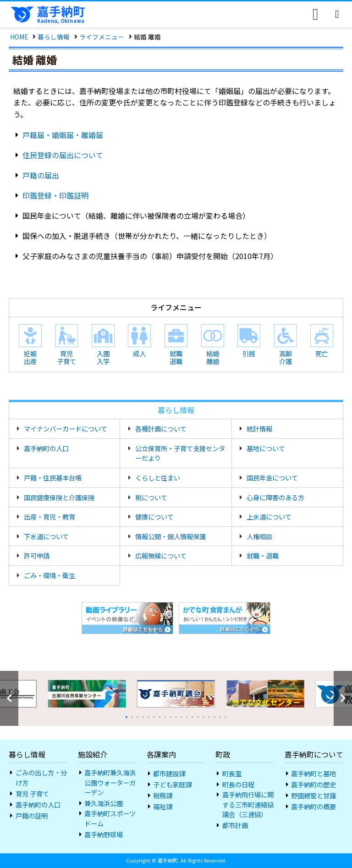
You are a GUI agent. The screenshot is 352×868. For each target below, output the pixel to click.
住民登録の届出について (63, 155)
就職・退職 (263, 556)
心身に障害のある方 (275, 497)
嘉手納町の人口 (46, 448)
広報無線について (161, 556)
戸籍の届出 (41, 175)
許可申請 (37, 556)
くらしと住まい (158, 478)
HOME (19, 37)
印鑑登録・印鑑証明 (55, 195)
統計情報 (259, 428)
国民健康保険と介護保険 (59, 497)
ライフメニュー (102, 37)
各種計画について (161, 428)
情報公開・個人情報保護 (170, 536)
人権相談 (259, 536)
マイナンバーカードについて (66, 428)
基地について (266, 448)
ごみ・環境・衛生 (49, 575)
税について (151, 497)
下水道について (46, 536)
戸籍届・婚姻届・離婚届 (63, 135)
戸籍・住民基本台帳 (53, 478)
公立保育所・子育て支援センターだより (180, 453)
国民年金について (272, 478)
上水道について (269, 517)
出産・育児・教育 (49, 517)
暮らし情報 (54, 37)
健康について (154, 517)
